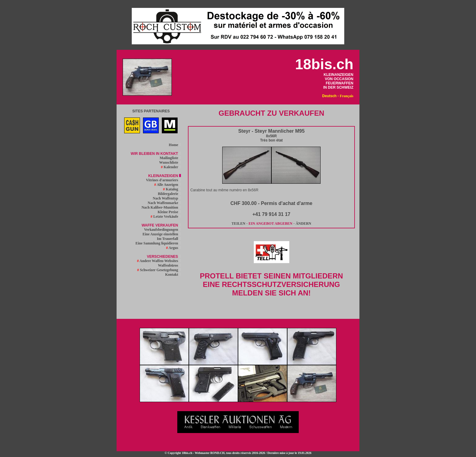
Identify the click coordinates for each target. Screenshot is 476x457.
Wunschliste (170, 162)
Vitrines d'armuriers (163, 180)
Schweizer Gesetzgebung (159, 270)
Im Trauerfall (169, 239)
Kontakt (173, 275)
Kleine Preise (169, 212)
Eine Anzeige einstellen (161, 234)
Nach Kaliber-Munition (161, 207)
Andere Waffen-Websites (159, 261)
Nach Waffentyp (167, 198)
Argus (173, 248)
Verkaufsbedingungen (162, 230)
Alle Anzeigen (168, 185)
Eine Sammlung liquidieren (158, 243)
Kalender (171, 167)
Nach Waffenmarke (164, 203)
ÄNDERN (303, 223)
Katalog (172, 189)
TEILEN (238, 223)
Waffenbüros (169, 265)
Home (175, 145)
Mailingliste (170, 158)
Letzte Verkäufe (166, 217)
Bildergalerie (169, 194)
